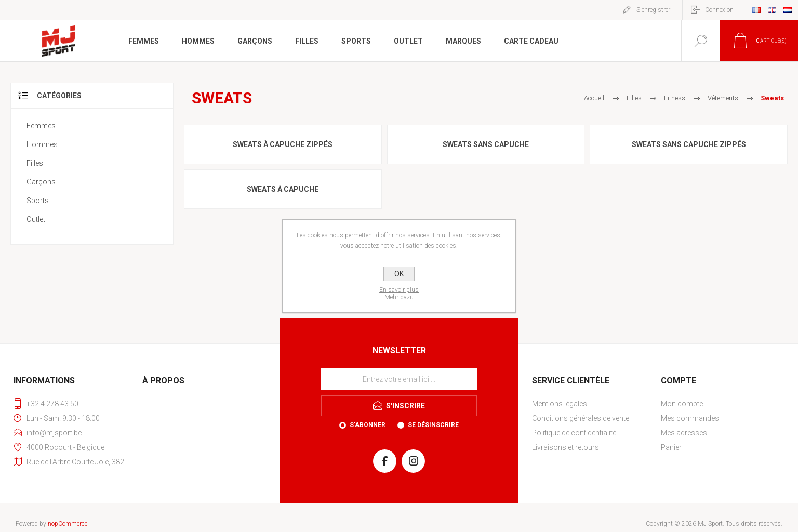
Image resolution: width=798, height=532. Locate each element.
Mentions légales (560, 404)
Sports (38, 201)
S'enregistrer (653, 10)
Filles (35, 163)
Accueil (594, 98)
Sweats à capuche (283, 189)
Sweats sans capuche (486, 144)
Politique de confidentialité (574, 433)
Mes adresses (684, 433)
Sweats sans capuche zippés (689, 144)
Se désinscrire (433, 425)
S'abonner (368, 425)
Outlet (36, 219)
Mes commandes (690, 418)
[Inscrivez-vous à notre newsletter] (399, 379)
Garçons (41, 182)
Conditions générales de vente (581, 418)
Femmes (41, 126)
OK (399, 274)
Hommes (42, 144)
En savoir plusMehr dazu (399, 294)
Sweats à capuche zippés (283, 144)
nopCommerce (68, 524)
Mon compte (682, 404)
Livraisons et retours (566, 447)
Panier (671, 447)
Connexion (719, 10)
